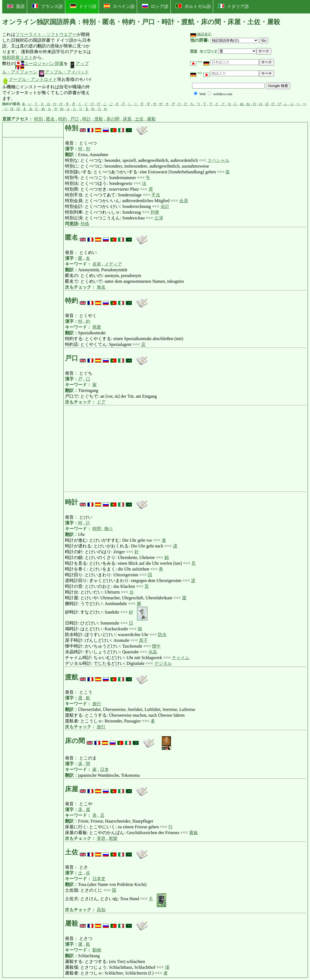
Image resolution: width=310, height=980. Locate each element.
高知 (101, 910)
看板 (194, 833)
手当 (156, 195)
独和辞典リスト (18, 57)
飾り (109, 529)
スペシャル (218, 160)
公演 (159, 218)
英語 (16, 6)
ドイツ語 (83, 6)
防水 (162, 635)
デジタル (163, 663)
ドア (101, 402)
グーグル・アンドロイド (30, 79)
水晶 (153, 652)
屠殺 (151, 119)
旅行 (97, 704)
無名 (101, 287)
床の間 (113, 119)
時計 (87, 119)
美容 (101, 838)
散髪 (113, 838)
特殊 (85, 224)
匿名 (50, 119)
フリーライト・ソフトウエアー (46, 34)
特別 (38, 119)
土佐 (139, 119)
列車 (155, 212)
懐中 (156, 646)
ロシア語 (155, 6)
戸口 (75, 119)
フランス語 (47, 6)
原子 (143, 640)
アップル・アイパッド (64, 72)
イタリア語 (234, 6)
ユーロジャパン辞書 (39, 63)
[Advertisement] (135, 67)
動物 (97, 950)
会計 (165, 206)
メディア (113, 264)
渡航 (99, 119)
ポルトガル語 (193, 6)
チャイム (181, 658)
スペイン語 (119, 6)
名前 (97, 264)
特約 (62, 119)
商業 (97, 327)
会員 (184, 201)
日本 (104, 769)
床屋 (127, 119)
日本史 (99, 879)
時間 (97, 529)
